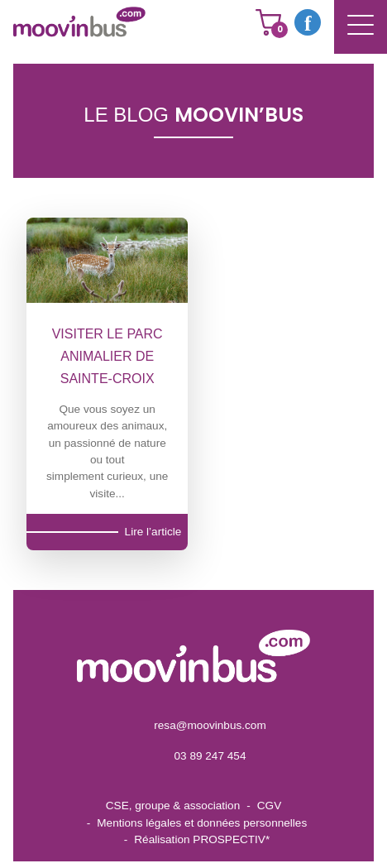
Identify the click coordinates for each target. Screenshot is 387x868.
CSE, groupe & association (173, 806)
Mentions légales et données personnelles (202, 823)
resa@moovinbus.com (210, 725)
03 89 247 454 (210, 756)
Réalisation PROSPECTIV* (202, 839)
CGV (269, 806)
